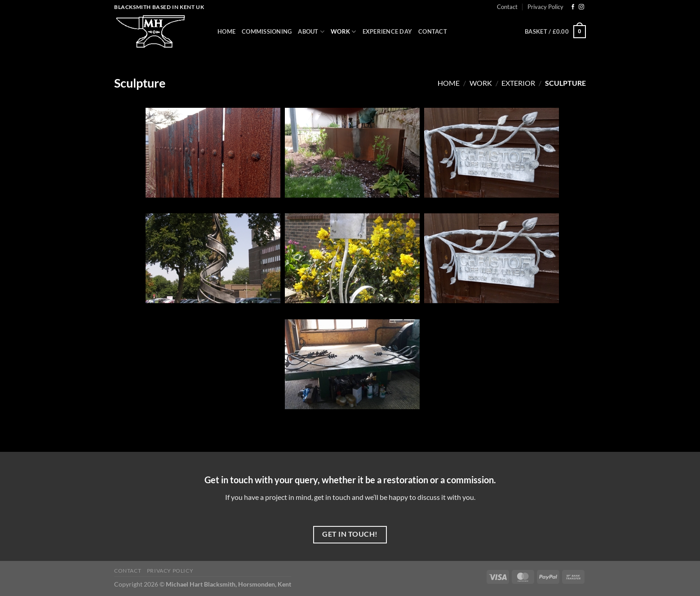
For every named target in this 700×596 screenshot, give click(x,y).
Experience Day (388, 31)
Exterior (518, 83)
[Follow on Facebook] (573, 7)
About (311, 32)
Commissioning (267, 31)
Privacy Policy (545, 7)
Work (343, 32)
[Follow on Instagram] (581, 7)
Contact (507, 7)
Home (226, 31)
